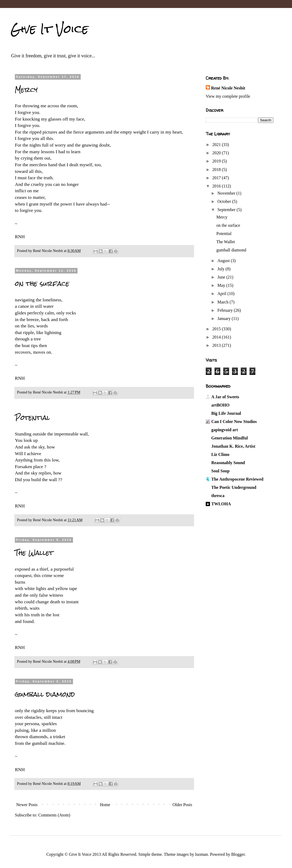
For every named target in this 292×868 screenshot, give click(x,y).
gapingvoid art (225, 430)
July (222, 269)
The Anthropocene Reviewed (237, 479)
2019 (217, 161)
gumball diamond (45, 694)
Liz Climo (220, 454)
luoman (201, 854)
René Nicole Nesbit (228, 88)
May (222, 285)
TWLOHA (221, 504)
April (222, 294)
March (224, 302)
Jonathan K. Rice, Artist (233, 446)
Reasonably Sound (228, 463)
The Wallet (34, 553)
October (225, 201)
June (222, 277)
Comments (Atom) (54, 815)
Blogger (238, 854)
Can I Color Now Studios (234, 422)
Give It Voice (50, 29)
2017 (217, 178)
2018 (217, 170)
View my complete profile (228, 96)
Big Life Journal (226, 413)
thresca (218, 496)
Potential (32, 418)
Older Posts (182, 805)
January (225, 318)
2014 (217, 337)
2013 (217, 345)
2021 (217, 145)
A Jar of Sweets (225, 397)
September (227, 210)
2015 (217, 329)
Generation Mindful (229, 438)
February (226, 310)
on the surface (42, 284)
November (227, 193)
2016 (217, 186)
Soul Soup (220, 471)
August (224, 261)
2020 (217, 153)
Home (105, 805)
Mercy (26, 90)
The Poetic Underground (234, 487)
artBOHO (220, 405)
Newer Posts (27, 805)
